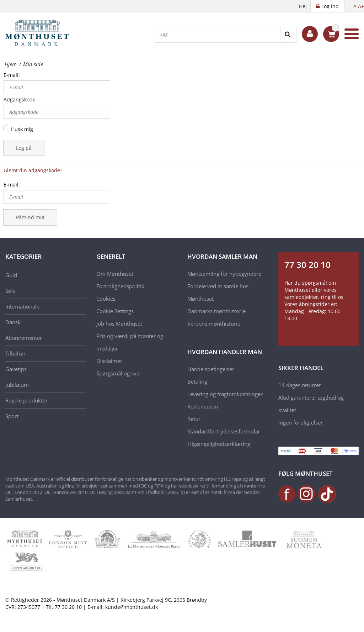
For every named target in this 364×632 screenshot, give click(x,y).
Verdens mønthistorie (214, 323)
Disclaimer (109, 361)
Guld (11, 275)
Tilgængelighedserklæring (219, 444)
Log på (24, 148)
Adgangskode (20, 99)
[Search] (288, 34)
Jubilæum (17, 385)
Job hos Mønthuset (119, 323)
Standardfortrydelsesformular (224, 431)
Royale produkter (26, 400)
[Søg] (218, 34)
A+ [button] (361, 6)
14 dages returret (299, 385)
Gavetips (16, 369)
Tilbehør (15, 353)
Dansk (13, 322)
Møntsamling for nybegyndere (224, 274)
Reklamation (203, 406)
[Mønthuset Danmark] (39, 34)
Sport (12, 416)
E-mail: (12, 75)
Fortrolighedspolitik (120, 286)
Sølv (10, 291)
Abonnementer (24, 338)
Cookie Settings (115, 311)
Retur (194, 419)
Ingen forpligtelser (301, 422)
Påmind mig (30, 217)
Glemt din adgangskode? (33, 170)
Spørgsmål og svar (119, 373)
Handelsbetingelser (211, 369)
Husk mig (22, 129)
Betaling (197, 381)
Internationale (22, 306)
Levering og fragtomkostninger (225, 394)
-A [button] (354, 6)
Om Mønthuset (115, 274)
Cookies (106, 299)
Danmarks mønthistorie (216, 311)
